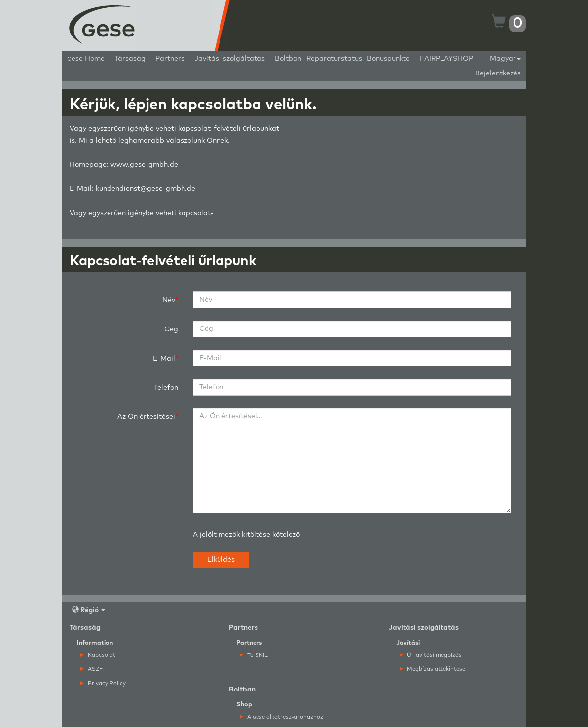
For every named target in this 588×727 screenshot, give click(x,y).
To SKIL (254, 655)
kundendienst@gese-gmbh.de (146, 189)
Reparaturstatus (334, 59)
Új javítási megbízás (431, 655)
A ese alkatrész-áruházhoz (281, 717)
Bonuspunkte (388, 59)
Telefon (166, 388)
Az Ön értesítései (146, 417)
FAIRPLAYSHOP (446, 59)
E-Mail (164, 359)
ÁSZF (92, 669)
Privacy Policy (103, 683)
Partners (170, 59)
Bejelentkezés (498, 73)
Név (169, 300)
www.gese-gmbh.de (144, 165)
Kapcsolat (98, 655)
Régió (89, 610)
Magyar (505, 59)
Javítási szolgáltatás (230, 59)
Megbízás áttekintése (432, 669)
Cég (171, 329)
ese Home (86, 59)
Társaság (130, 59)
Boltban (288, 59)
